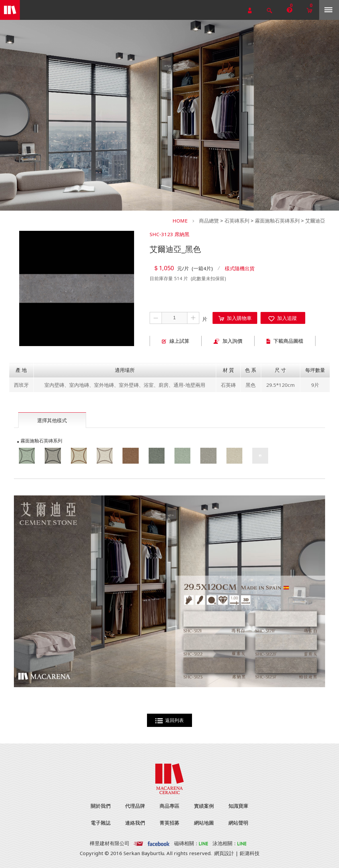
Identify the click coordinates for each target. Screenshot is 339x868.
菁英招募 (169, 823)
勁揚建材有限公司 (10, 10)
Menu (328, 10)
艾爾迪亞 (315, 221)
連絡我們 (135, 823)
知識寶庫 (238, 806)
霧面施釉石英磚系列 (277, 221)
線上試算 (176, 341)
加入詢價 (228, 341)
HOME (180, 221)
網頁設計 (224, 853)
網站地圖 (204, 823)
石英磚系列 (237, 221)
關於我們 (101, 806)
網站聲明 (238, 823)
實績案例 (204, 806)
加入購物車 (235, 318)
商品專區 (169, 806)
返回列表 (170, 720)
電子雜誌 (101, 823)
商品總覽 (209, 221)
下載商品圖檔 (285, 341)
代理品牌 (135, 806)
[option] (77, 288)
